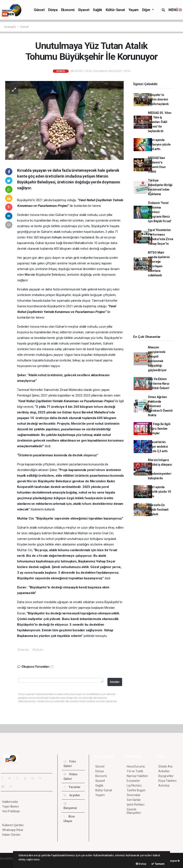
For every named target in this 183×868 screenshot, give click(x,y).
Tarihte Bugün (136, 790)
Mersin (30, 275)
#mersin (23, 650)
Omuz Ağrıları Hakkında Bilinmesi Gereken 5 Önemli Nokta (160, 406)
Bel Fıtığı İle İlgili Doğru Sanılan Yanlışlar (159, 429)
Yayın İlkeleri (10, 806)
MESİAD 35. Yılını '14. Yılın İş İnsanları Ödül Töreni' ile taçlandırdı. (160, 122)
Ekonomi (68, 10)
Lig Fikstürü (134, 785)
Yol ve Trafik (135, 771)
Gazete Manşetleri (134, 811)
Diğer (147, 10)
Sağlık (98, 10)
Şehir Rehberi (136, 805)
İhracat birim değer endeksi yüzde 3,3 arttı (158, 447)
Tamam (158, 864)
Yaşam (134, 10)
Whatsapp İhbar (13, 830)
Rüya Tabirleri (167, 781)
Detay (141, 864)
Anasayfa (10, 27)
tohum (57, 237)
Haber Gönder (11, 835)
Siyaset (84, 10)
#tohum (38, 650)
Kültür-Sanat (115, 10)
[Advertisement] (156, 308)
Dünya (53, 10)
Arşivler (72, 795)
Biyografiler (166, 776)
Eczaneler (133, 781)
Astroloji (164, 785)
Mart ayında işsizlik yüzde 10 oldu (159, 492)
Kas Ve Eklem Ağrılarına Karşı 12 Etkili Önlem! (159, 384)
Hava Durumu (136, 766)
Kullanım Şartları (13, 825)
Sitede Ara (165, 766)
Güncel (39, 10)
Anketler (164, 771)
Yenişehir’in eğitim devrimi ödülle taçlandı (158, 99)
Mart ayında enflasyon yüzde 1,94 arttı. (159, 144)
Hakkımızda (10, 802)
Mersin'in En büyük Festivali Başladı (158, 510)
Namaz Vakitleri (137, 776)
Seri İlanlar (134, 800)
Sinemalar (134, 795)
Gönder (115, 682)
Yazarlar (72, 787)
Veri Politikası (11, 811)
